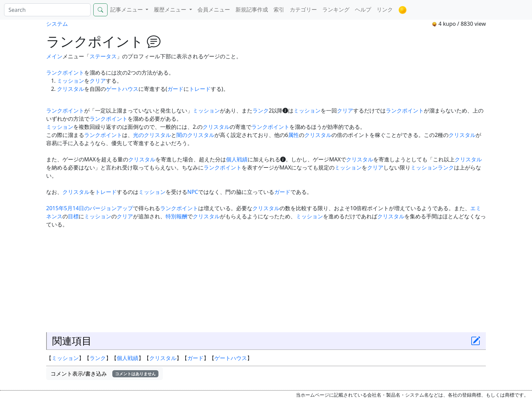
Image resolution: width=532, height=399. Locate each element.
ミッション (71, 81)
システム (57, 24)
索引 (279, 9)
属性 (293, 135)
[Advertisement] (266, 279)
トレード (200, 89)
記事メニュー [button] (127, 9)
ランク (261, 111)
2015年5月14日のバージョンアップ (90, 208)
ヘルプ (363, 9)
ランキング (336, 9)
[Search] (47, 10)
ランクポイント (65, 73)
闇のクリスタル (195, 135)
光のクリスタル (152, 135)
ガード (175, 89)
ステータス (103, 56)
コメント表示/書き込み (104, 374)
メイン (54, 56)
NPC (193, 192)
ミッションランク (432, 167)
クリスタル (71, 89)
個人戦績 (237, 159)
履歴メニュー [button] (171, 9)
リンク (385, 9)
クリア (98, 81)
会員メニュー (214, 9)
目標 (73, 216)
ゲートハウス (122, 89)
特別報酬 (176, 216)
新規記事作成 (252, 9)
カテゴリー (303, 9)
